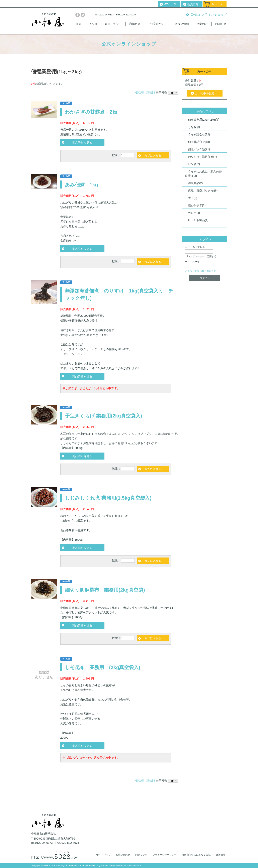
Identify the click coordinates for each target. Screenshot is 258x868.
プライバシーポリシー (165, 855)
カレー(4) (194, 213)
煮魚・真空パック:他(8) (203, 191)
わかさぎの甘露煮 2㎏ (91, 112)
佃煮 (79, 24)
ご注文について (158, 24)
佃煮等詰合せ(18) (199, 142)
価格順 (140, 93)
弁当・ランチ (113, 24)
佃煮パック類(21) (199, 149)
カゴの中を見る (205, 93)
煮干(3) (193, 198)
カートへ (217, 4)
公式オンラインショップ (207, 15)
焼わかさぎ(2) (197, 205)
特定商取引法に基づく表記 (196, 855)
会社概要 (221, 855)
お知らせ (221, 24)
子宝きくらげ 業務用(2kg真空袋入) (104, 416)
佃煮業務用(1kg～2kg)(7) (204, 120)
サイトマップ (103, 855)
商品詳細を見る (82, 143)
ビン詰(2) (194, 164)
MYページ (170, 4)
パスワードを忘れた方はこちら (202, 271)
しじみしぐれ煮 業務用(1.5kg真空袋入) (108, 498)
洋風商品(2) (195, 183)
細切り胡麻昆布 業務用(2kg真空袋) (107, 590)
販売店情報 (182, 24)
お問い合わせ (123, 855)
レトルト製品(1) (198, 220)
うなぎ (93, 24)
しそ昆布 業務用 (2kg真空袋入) (103, 667)
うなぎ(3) (194, 127)
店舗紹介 (135, 24)
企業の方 (202, 24)
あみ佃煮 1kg (82, 185)
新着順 (151, 93)
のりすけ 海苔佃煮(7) (202, 157)
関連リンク (141, 855)
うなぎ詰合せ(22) (199, 134)
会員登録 (193, 4)
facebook (78, 15)
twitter (83, 15)
